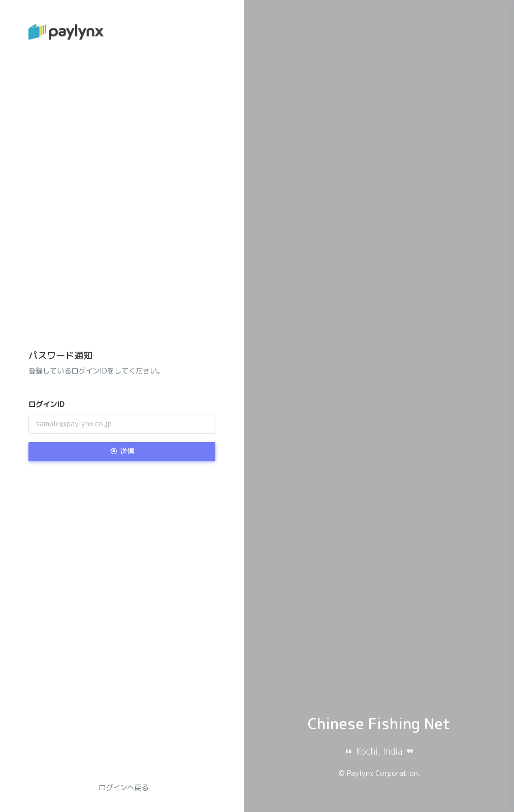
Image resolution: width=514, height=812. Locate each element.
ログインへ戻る (123, 788)
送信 (122, 451)
